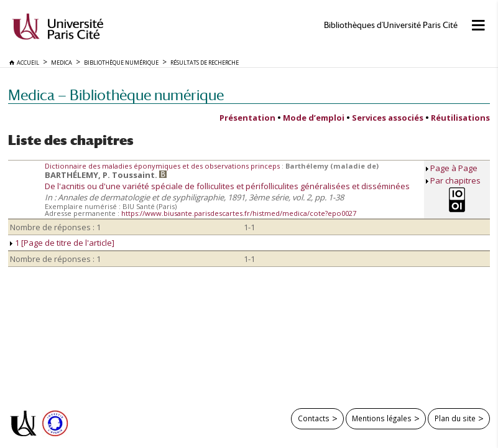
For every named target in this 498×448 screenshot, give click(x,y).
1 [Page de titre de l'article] (62, 243)
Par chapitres (455, 180)
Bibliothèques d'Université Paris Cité (391, 25)
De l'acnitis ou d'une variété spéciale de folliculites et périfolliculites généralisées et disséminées (227, 186)
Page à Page (454, 168)
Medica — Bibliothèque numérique (116, 95)
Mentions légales (382, 418)
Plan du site (455, 418)
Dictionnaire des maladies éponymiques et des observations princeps (163, 166)
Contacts (314, 418)
